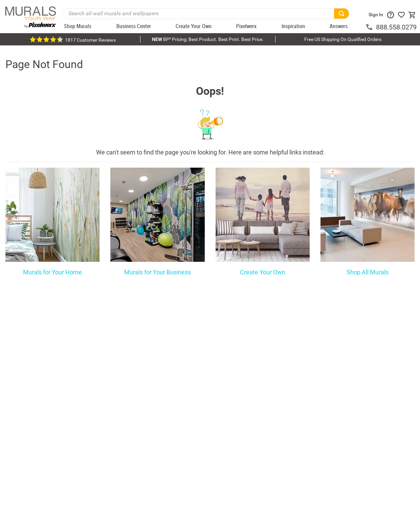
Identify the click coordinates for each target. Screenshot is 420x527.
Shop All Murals (368, 272)
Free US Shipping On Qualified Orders (343, 39)
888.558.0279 (396, 27)
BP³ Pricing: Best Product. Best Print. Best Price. (208, 39)
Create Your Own (263, 272)
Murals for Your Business (158, 272)
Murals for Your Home (52, 272)
